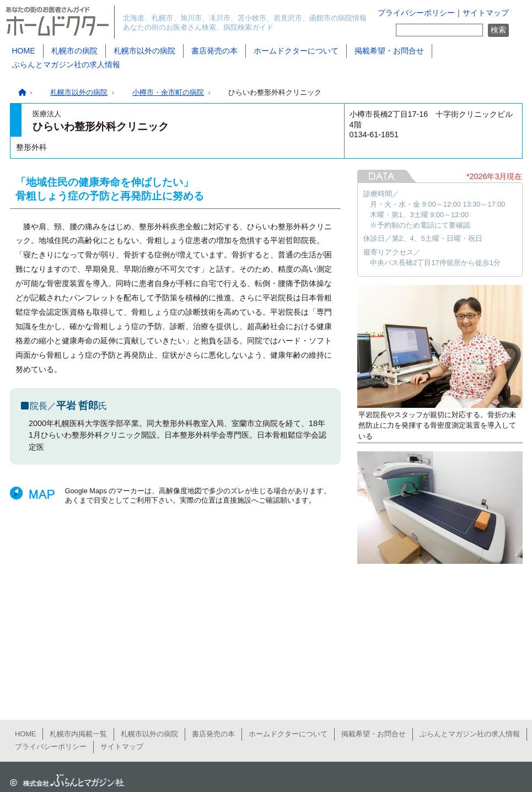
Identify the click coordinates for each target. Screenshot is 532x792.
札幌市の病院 (74, 51)
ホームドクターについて (296, 51)
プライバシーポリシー (416, 13)
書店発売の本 (214, 51)
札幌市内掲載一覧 (78, 734)
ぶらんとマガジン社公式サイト (65, 781)
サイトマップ (486, 13)
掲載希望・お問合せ (389, 51)
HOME (24, 51)
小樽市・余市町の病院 (168, 92)
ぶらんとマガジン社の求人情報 (66, 64)
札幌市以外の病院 (144, 51)
